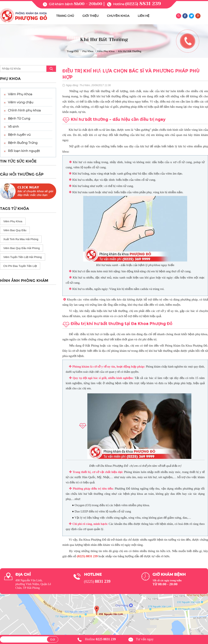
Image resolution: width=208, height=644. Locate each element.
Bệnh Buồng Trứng (23, 143)
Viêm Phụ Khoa (20, 94)
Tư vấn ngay (145, 639)
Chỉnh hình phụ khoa (24, 110)
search (51, 69)
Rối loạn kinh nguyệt (24, 151)
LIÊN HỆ (144, 16)
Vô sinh (13, 126)
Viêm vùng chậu (21, 102)
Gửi (53, 639)
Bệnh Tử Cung (19, 118)
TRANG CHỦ (65, 16)
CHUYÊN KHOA (118, 16)
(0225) (143, 4)
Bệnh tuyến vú (19, 135)
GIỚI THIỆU (90, 16)
